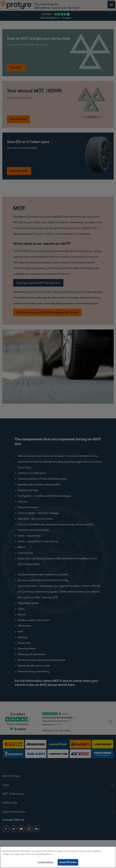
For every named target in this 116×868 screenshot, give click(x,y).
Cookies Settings (45, 862)
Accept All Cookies (68, 862)
